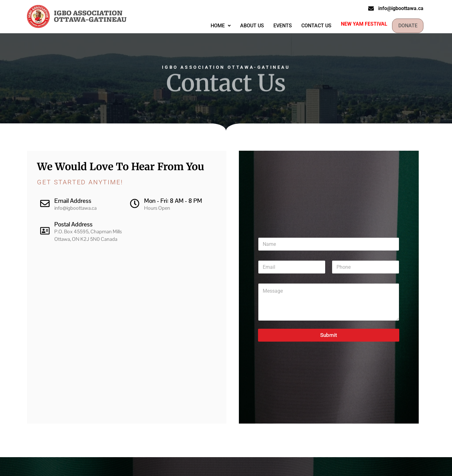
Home (217, 26)
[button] (217, 26)
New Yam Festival (361, 23)
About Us (249, 26)
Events (279, 26)
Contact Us (313, 26)
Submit (329, 335)
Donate (406, 26)
